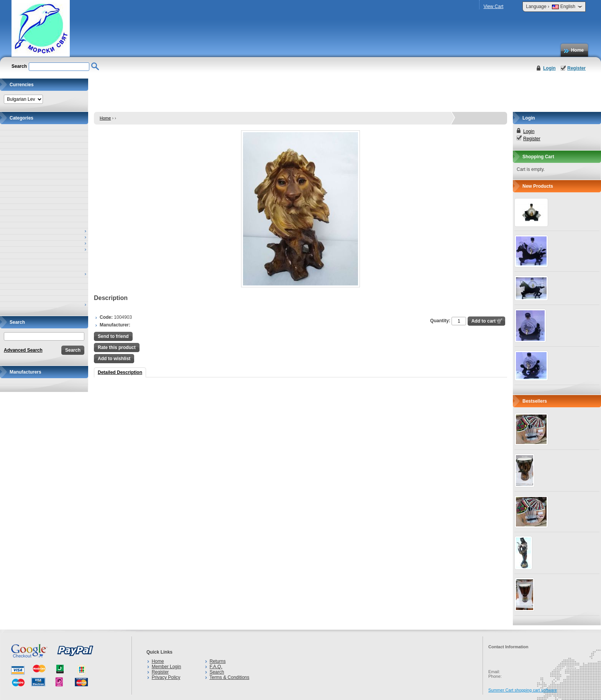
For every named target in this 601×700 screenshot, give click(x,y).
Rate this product (117, 348)
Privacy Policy (166, 677)
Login (549, 68)
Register (576, 68)
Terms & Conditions (229, 677)
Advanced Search (23, 350)
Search (217, 672)
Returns (218, 661)
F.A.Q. (216, 667)
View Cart (493, 7)
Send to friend (113, 336)
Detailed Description (120, 372)
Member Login (167, 667)
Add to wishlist (114, 359)
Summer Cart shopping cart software (523, 690)
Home (577, 50)
